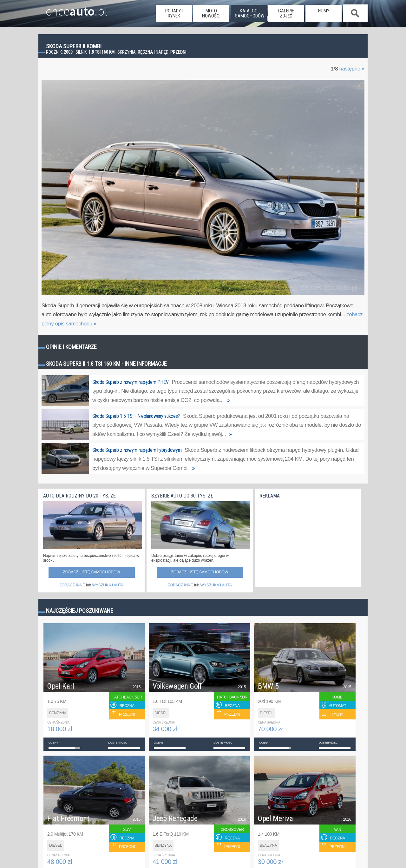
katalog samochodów (250, 13)
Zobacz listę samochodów (91, 572)
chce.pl (69, 9)
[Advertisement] (307, 541)
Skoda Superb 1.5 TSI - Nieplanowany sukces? (136, 416)
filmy (324, 11)
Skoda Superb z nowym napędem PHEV (130, 382)
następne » (352, 69)
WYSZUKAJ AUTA (108, 585)
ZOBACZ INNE (72, 585)
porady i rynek (174, 13)
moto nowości (211, 13)
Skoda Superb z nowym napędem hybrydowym (137, 450)
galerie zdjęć (286, 13)
